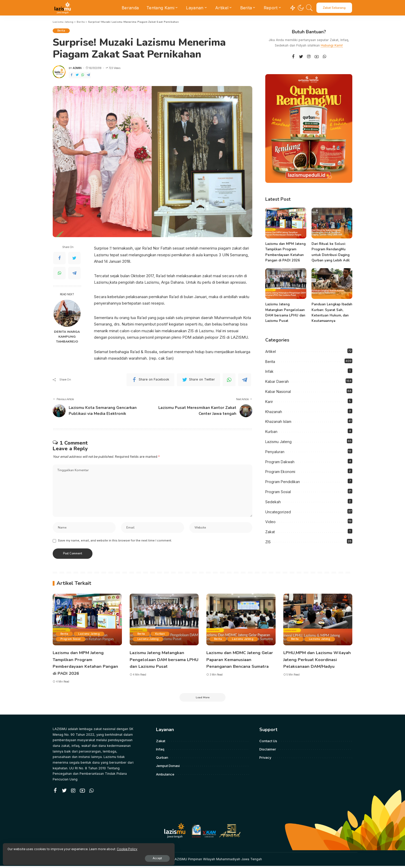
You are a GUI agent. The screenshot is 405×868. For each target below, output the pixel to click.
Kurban (271, 431)
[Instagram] (309, 57)
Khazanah (274, 411)
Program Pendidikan (283, 481)
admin (77, 68)
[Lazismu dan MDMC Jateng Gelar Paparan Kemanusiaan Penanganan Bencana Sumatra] (241, 621)
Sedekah (273, 502)
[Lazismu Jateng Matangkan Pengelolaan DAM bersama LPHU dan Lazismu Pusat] (286, 284)
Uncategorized (278, 512)
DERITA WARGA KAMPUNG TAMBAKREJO (67, 336)
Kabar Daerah (277, 381)
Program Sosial (278, 491)
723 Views (113, 68)
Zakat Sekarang (334, 8)
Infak (269, 371)
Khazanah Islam (278, 421)
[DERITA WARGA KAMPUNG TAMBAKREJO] (67, 313)
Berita (62, 31)
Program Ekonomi (280, 472)
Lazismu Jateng (278, 441)
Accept (64, 857)
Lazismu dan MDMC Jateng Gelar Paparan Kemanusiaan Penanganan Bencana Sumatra (240, 661)
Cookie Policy (65, 848)
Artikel (271, 351)
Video (270, 522)
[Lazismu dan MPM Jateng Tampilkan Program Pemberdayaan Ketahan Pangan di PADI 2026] (286, 223)
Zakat (270, 532)
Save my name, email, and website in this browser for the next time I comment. (115, 542)
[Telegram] (88, 75)
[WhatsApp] (83, 75)
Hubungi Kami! (332, 45)
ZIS (268, 542)
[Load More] (202, 699)
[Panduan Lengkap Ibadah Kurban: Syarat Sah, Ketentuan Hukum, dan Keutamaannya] (332, 284)
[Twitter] (77, 75)
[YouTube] (317, 57)
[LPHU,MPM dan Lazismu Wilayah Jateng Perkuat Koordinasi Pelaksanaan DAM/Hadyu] (318, 621)
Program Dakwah (280, 462)
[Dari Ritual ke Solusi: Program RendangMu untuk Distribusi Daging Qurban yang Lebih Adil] (332, 223)
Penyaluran (275, 451)
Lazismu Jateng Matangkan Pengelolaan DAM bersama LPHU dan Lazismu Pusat (160, 661)
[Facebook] (72, 75)
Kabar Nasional (278, 391)
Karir (269, 401)
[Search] (309, 8)
